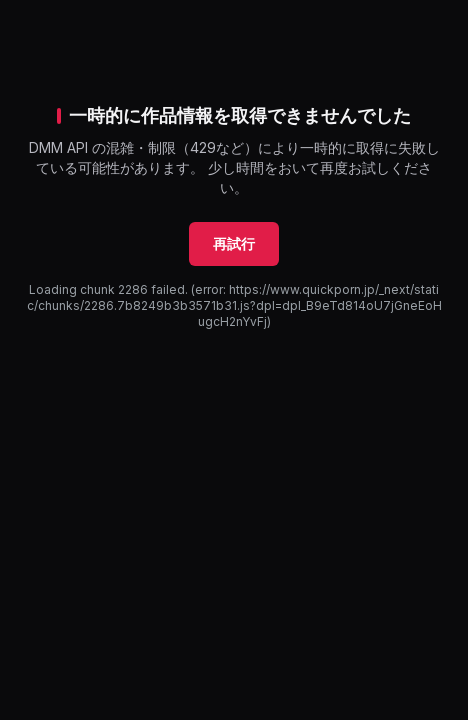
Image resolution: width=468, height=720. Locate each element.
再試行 (234, 243)
